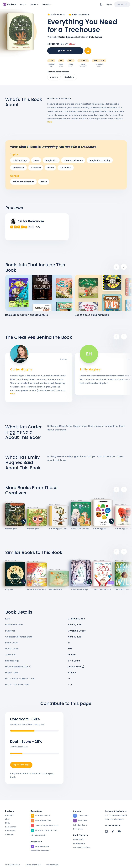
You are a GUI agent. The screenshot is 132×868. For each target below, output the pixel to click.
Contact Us (10, 831)
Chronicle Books (77, 632)
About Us (9, 815)
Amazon (54, 79)
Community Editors (82, 847)
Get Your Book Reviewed (116, 815)
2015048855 (76, 668)
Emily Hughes (95, 38)
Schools (47, 4)
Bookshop (69, 79)
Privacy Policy (52, 865)
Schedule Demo (80, 825)
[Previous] (116, 268)
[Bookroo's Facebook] (113, 831)
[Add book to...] (88, 52)
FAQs (8, 823)
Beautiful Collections (40, 851)
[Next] (124, 268)
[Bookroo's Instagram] (106, 831)
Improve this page (21, 766)
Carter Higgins (66, 38)
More (50, 123)
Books (34, 4)
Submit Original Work (114, 819)
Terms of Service (33, 865)
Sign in (109, 4)
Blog (7, 819)
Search (122, 4)
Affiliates (9, 835)
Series (111, 584)
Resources (78, 829)
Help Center (11, 827)
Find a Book (78, 839)
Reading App (79, 843)
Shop (23, 4)
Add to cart (65, 52)
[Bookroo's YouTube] (119, 831)
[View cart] (101, 4)
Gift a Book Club (38, 835)
